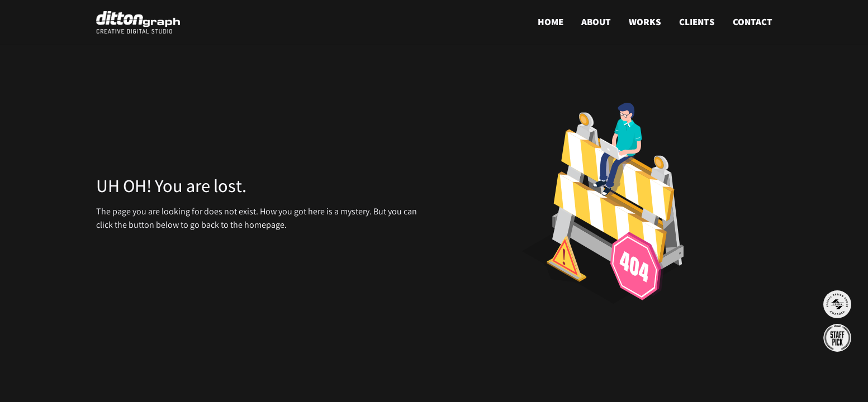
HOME (551, 22)
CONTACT (753, 22)
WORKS (645, 22)
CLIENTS (697, 22)
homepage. (265, 225)
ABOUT (596, 22)
